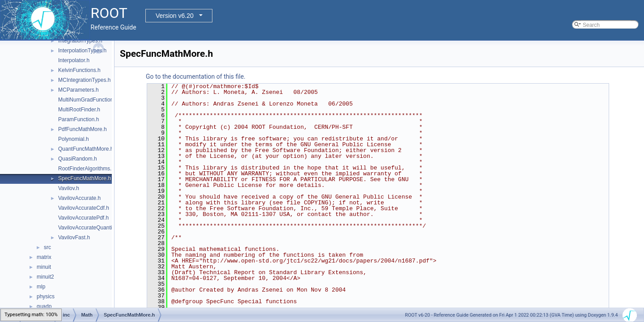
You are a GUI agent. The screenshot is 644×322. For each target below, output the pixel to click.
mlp (41, 287)
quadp (44, 306)
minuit (44, 267)
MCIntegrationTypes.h (84, 80)
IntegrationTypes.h (80, 41)
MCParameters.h (78, 90)
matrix (44, 257)
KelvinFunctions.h (79, 70)
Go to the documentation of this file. (196, 76)
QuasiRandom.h (78, 159)
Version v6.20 (175, 16)
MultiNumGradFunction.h (88, 100)
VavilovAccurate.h (79, 198)
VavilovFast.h (74, 237)
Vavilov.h (69, 188)
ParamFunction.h (78, 119)
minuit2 (45, 277)
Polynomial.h (74, 139)
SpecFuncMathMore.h (85, 178)
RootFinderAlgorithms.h (86, 169)
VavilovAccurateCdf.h (84, 208)
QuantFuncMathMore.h (86, 149)
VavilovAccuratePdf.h (83, 218)
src (47, 247)
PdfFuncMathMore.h (83, 129)
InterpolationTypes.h (82, 51)
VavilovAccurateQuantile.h (89, 228)
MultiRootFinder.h (79, 110)
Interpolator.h (74, 60)
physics (46, 297)
